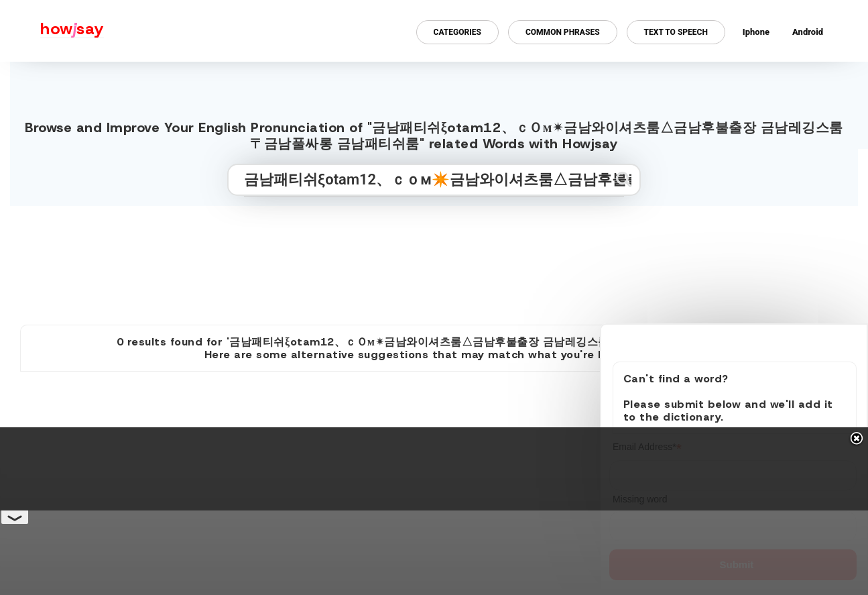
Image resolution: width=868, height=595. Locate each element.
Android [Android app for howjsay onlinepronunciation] (808, 32)
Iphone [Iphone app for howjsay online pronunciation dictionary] (756, 32)
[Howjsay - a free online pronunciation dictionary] (52, 31)
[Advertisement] (434, 260)
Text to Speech (676, 32)
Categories (457, 32)
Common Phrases (563, 32)
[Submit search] (624, 179)
